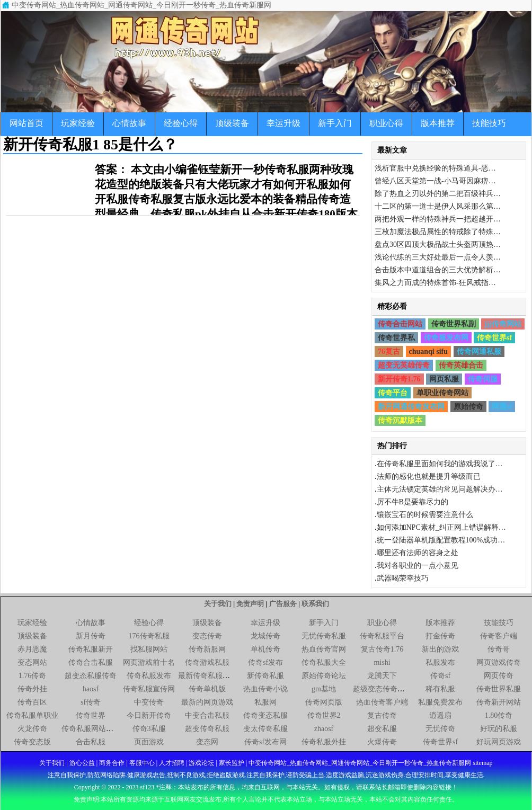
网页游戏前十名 (149, 662)
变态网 (207, 742)
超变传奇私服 (207, 729)
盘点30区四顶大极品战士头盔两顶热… (438, 244)
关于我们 (218, 604)
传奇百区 (32, 702)
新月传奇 (91, 636)
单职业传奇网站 (442, 393)
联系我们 (315, 604)
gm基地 (324, 689)
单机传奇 (265, 649)
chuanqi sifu (429, 351)
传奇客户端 (499, 636)
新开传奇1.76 (399, 379)
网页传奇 (499, 676)
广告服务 (283, 604)
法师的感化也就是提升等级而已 (429, 477)
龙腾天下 (382, 676)
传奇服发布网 (446, 338)
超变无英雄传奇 (404, 365)
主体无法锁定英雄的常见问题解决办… (440, 489)
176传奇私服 (149, 636)
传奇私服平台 (382, 636)
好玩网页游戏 (499, 742)
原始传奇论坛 (324, 676)
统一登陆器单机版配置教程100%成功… (441, 540)
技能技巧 (489, 123)
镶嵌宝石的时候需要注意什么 (425, 515)
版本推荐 (438, 123)
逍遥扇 (440, 715)
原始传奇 (468, 407)
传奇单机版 (207, 689)
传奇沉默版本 (400, 420)
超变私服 (382, 729)
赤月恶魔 (32, 649)
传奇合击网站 (400, 324)
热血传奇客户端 (382, 702)
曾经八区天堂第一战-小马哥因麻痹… (435, 181)
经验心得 (181, 123)
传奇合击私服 (91, 662)
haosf (91, 689)
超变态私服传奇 (91, 676)
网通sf (502, 407)
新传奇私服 (265, 676)
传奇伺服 (483, 379)
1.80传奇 (499, 715)
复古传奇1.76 (382, 649)
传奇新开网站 (499, 702)
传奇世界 (91, 715)
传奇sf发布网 (265, 742)
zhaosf (324, 729)
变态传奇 (207, 636)
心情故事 (129, 123)
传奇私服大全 (324, 662)
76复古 (389, 351)
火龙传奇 (32, 729)
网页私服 (444, 379)
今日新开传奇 (149, 715)
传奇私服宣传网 (149, 689)
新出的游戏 (440, 649)
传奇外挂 (32, 689)
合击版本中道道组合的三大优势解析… (438, 270)
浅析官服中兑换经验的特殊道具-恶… (435, 168)
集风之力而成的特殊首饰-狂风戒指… (435, 283)
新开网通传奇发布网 (411, 407)
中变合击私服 (207, 715)
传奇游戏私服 (207, 662)
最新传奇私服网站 (208, 676)
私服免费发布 (440, 702)
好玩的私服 (499, 729)
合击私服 (91, 742)
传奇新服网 (207, 649)
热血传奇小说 (265, 689)
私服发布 (440, 662)
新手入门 (335, 123)
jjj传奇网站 (503, 324)
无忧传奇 (440, 729)
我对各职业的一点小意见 (418, 566)
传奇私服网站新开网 (95, 729)
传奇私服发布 (149, 676)
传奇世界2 (324, 715)
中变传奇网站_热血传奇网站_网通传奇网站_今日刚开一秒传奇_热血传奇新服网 (141, 5)
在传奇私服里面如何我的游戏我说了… (440, 464)
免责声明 (250, 604)
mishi (382, 662)
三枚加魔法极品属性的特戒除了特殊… (438, 232)
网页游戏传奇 (499, 662)
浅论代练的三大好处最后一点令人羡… (438, 257)
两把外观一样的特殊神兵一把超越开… (438, 219)
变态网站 (32, 662)
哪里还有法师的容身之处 (418, 553)
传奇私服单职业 (32, 715)
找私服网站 (149, 649)
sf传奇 (91, 702)
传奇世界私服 (499, 689)
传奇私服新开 (91, 649)
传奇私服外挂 (324, 742)
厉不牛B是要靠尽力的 (413, 502)
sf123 (148, 787)
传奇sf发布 (265, 662)
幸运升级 (283, 123)
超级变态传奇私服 (383, 689)
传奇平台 (393, 393)
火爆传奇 (382, 742)
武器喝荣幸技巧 (403, 578)
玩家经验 (78, 123)
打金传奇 (440, 636)
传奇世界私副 (454, 324)
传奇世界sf (494, 338)
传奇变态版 (32, 742)
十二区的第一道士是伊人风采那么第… (438, 206)
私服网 (265, 702)
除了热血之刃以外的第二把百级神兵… (438, 194)
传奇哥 (499, 649)
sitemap (482, 763)
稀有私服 (440, 689)
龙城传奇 (265, 636)
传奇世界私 (396, 338)
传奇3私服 (149, 729)
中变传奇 (149, 702)
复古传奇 (382, 715)
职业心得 (386, 123)
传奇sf (440, 676)
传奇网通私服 (479, 351)
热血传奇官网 (324, 649)
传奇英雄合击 (461, 365)
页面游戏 (149, 742)
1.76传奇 (33, 676)
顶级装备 (232, 123)
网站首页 (26, 123)
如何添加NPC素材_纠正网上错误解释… (441, 527)
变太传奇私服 (265, 729)
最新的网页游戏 (207, 702)
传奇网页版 (324, 702)
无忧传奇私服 (324, 636)
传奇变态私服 (265, 715)
